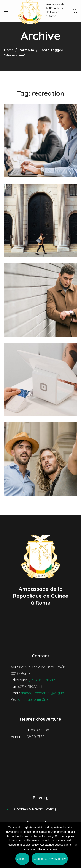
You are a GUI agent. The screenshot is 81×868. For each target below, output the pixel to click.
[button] (75, 11)
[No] (76, 845)
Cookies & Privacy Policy (35, 809)
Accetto (22, 859)
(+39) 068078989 (42, 680)
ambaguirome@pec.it (36, 699)
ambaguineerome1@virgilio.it (44, 693)
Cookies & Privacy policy (50, 859)
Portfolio (26, 50)
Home (9, 50)
